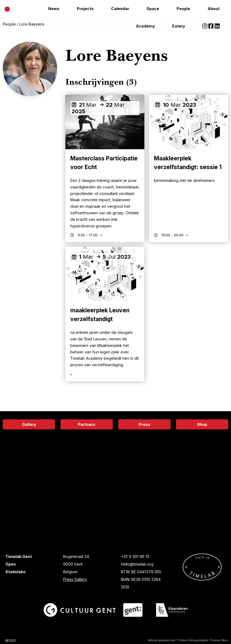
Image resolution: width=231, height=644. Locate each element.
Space (153, 9)
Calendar (120, 9)
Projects (85, 9)
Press (145, 424)
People (183, 9)
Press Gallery (75, 579)
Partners (87, 424)
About (214, 9)
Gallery (29, 424)
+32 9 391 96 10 (135, 556)
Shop (202, 424)
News (54, 9)
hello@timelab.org (137, 564)
